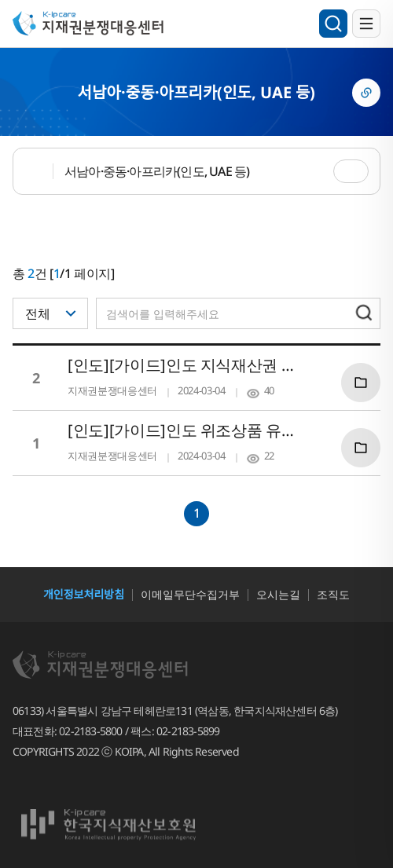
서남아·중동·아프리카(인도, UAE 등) (157, 171)
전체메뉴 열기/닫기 (366, 24)
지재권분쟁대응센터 (96, 23)
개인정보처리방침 (84, 594)
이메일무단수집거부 (190, 594)
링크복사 (366, 93)
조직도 (333, 594)
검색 (364, 313)
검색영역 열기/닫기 (333, 24)
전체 (38, 313)
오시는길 (278, 594)
